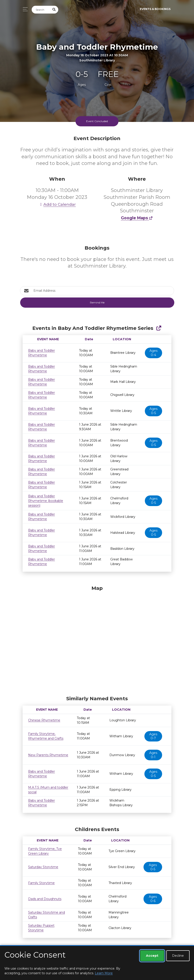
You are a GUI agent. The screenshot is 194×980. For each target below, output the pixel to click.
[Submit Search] (54, 10)
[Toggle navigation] (24, 9)
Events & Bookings (155, 9)
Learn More (104, 973)
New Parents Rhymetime (48, 755)
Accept (152, 956)
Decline (178, 956)
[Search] (41, 10)
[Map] (97, 640)
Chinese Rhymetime (44, 720)
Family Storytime (41, 883)
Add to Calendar (57, 204)
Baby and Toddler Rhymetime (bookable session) (46, 501)
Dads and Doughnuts (45, 899)
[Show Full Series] (159, 328)
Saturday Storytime (43, 867)
